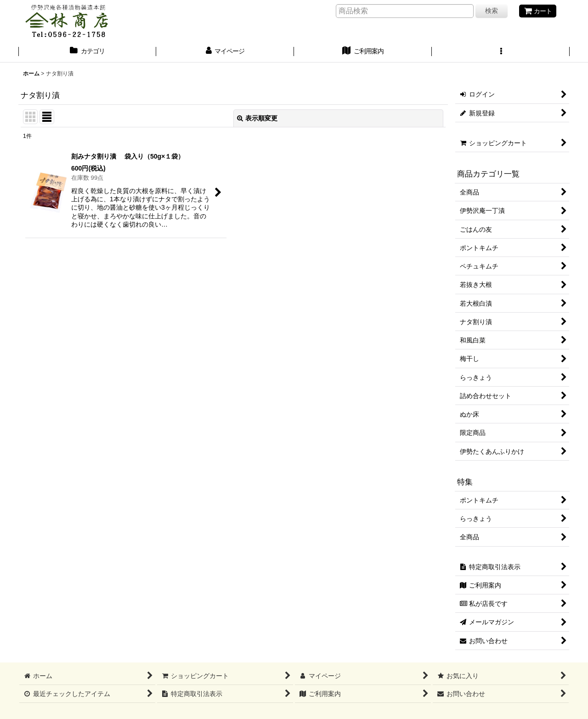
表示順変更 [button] (257, 118)
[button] (501, 52)
